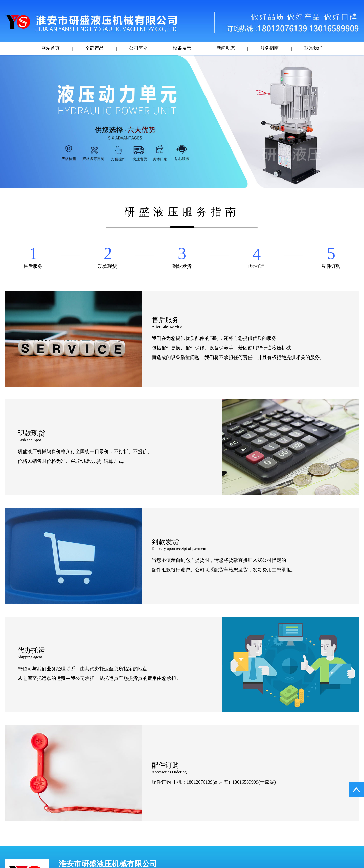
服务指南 (269, 48)
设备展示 (182, 48)
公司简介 (138, 48)
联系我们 (313, 48)
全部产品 (95, 48)
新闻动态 (226, 48)
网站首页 (51, 48)
